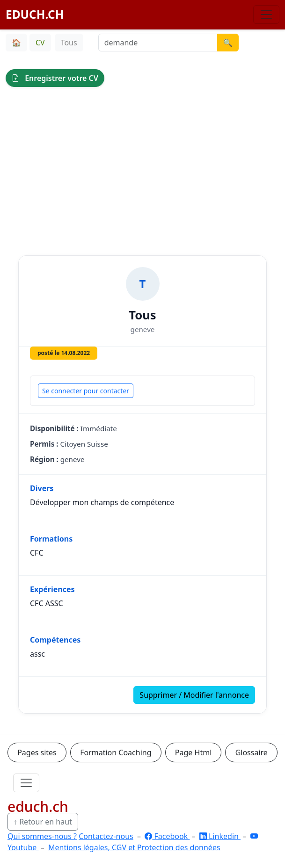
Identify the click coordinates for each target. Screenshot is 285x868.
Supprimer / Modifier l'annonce (194, 695)
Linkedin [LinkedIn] (220, 836)
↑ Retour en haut (43, 822)
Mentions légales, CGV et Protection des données (134, 847)
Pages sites (37, 752)
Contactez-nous (106, 836)
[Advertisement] (142, 164)
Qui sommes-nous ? (42, 836)
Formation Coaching (116, 752)
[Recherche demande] (158, 43)
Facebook (167, 836)
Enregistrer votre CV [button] (55, 78)
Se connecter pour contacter (86, 391)
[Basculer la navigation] (266, 14)
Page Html (193, 752)
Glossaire (252, 752)
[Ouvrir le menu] (26, 783)
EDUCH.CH (35, 14)
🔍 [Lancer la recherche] (228, 43)
